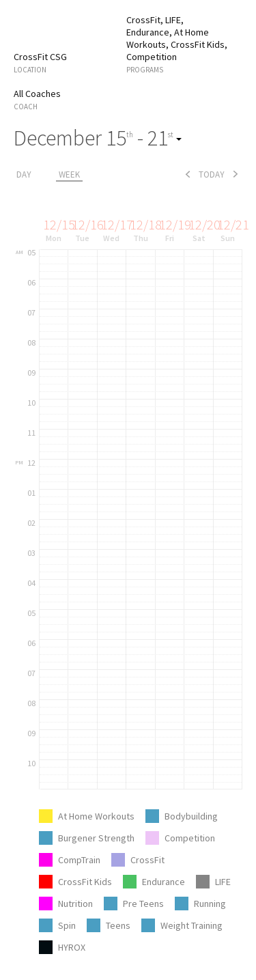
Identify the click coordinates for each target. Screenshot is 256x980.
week (69, 174)
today (212, 174)
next (236, 174)
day (24, 174)
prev (188, 174)
